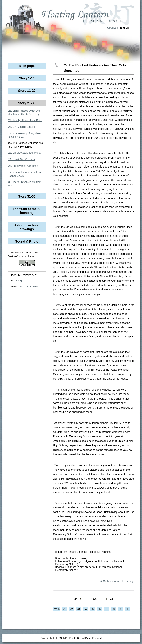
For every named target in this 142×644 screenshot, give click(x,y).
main (94, 599)
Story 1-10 (27, 78)
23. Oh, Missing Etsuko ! (22, 127)
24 (76, 599)
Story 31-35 (27, 196)
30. (127, 609)
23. (79, 609)
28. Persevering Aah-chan (23, 166)
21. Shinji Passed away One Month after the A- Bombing (24, 112)
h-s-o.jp (19, 281)
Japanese (112, 28)
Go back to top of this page (119, 581)
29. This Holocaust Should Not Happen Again (25, 174)
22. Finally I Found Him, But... (25, 120)
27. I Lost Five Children (22, 159)
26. (99, 609)
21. (65, 609)
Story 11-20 (27, 91)
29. (120, 609)
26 (112, 599)
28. (113, 609)
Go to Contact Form (28, 286)
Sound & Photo (27, 242)
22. (72, 609)
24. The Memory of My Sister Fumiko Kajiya (24, 135)
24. (86, 609)
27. (106, 609)
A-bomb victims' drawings (27, 227)
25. (93, 609)
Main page (27, 66)
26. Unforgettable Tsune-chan (25, 153)
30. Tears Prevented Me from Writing (24, 184)
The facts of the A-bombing (27, 211)
